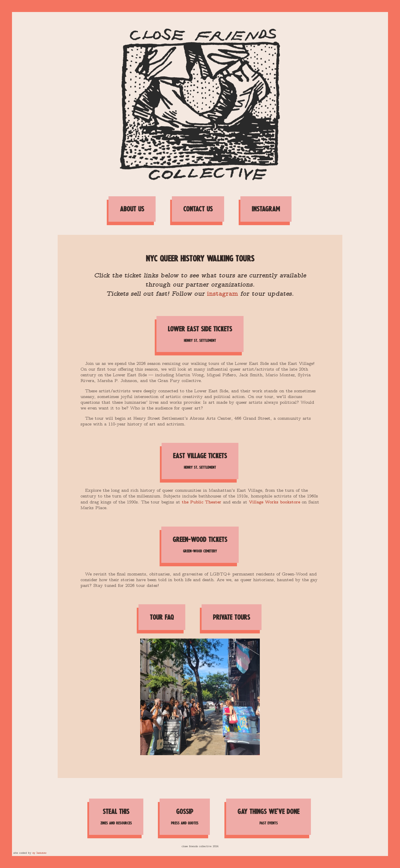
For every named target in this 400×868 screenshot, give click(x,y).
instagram (223, 293)
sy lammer (40, 853)
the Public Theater (202, 502)
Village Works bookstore (275, 502)
